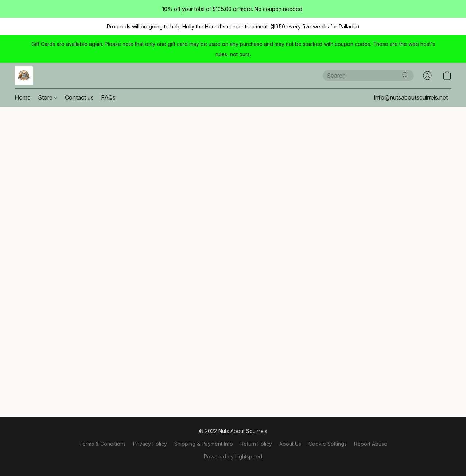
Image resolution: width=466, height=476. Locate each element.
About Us (290, 444)
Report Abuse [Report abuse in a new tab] (371, 444)
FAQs (108, 97)
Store (48, 97)
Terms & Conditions (102, 444)
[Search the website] (405, 75)
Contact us (79, 97)
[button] (24, 76)
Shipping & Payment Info (204, 444)
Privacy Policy (150, 444)
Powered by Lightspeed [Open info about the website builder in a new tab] (233, 456)
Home (23, 97)
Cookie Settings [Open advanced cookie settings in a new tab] (328, 444)
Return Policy (256, 444)
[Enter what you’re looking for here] (368, 76)
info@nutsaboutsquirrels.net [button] (411, 97)
